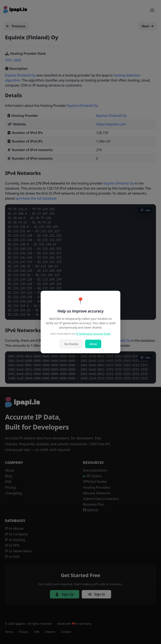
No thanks (71, 344)
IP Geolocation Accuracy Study (93, 334)
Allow (93, 344)
